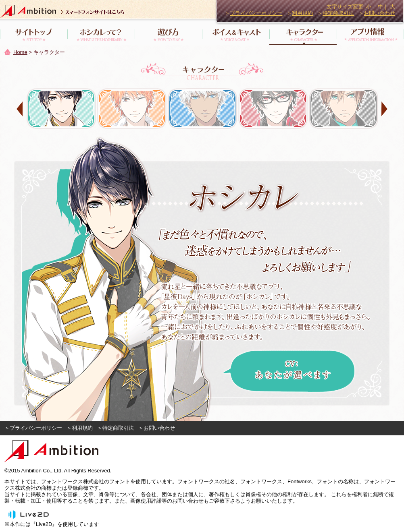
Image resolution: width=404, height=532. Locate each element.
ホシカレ (61, 109)
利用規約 (302, 13)
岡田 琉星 (132, 109)
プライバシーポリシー (256, 13)
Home (20, 52)
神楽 (273, 109)
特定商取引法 (338, 13)
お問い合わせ (379, 13)
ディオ (344, 109)
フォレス (202, 109)
